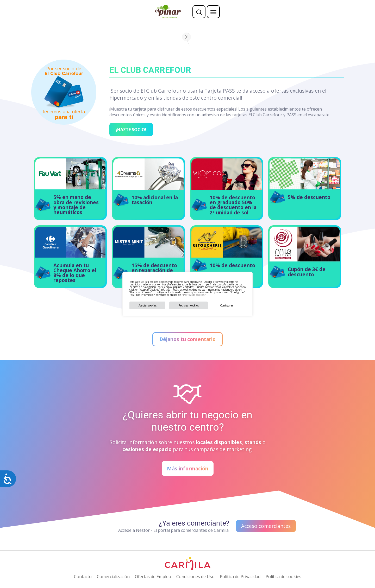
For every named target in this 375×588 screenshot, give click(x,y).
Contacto (83, 577)
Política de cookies (194, 295)
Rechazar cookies (189, 305)
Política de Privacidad (240, 577)
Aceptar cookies (148, 305)
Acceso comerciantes (266, 526)
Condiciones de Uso (195, 577)
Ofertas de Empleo (153, 577)
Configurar (227, 305)
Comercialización (113, 577)
